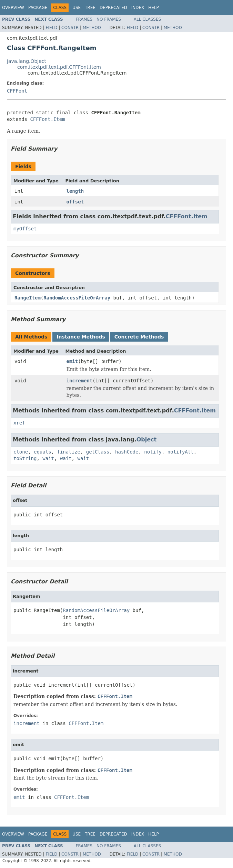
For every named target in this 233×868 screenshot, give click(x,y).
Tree (90, 8)
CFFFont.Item (47, 119)
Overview (13, 8)
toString (25, 458)
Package (38, 8)
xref (19, 423)
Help (154, 8)
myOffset (25, 229)
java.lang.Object (27, 61)
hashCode (127, 452)
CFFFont (17, 91)
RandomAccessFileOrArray (77, 298)
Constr (70, 28)
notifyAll (181, 452)
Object (147, 440)
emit (72, 361)
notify (153, 452)
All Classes (147, 19)
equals (43, 452)
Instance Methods (81, 337)
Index (138, 8)
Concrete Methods (139, 337)
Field (51, 28)
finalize (68, 452)
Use (77, 8)
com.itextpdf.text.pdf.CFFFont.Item (59, 67)
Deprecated (113, 8)
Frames (84, 19)
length (75, 191)
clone (21, 452)
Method (92, 28)
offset (75, 202)
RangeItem (28, 298)
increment (80, 381)
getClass (98, 452)
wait (48, 458)
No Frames (109, 19)
